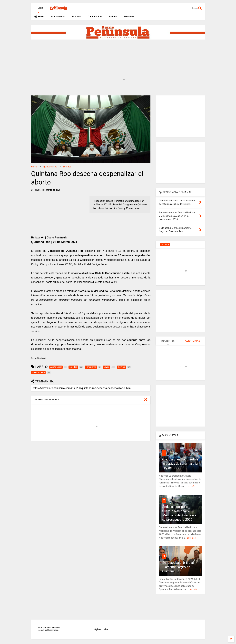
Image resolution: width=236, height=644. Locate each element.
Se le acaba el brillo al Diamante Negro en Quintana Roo (178, 567)
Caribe (165, 244)
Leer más (191, 486)
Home (39, 17)
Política (113, 17)
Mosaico (129, 17)
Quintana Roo (95, 17)
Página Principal (101, 629)
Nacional (76, 17)
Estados (67, 167)
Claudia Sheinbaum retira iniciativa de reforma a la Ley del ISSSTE (180, 464)
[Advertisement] (111, 52)
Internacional (58, 17)
